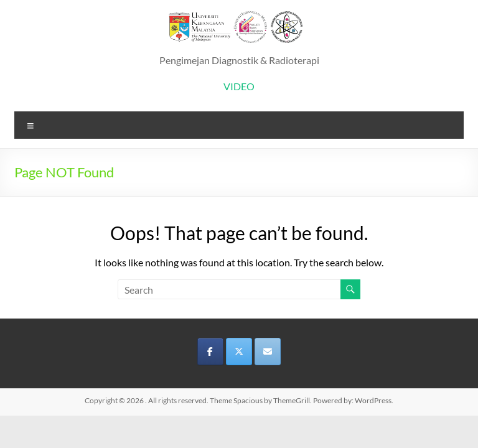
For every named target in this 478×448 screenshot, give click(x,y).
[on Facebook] (210, 352)
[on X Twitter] (239, 352)
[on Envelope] (268, 352)
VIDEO (239, 86)
